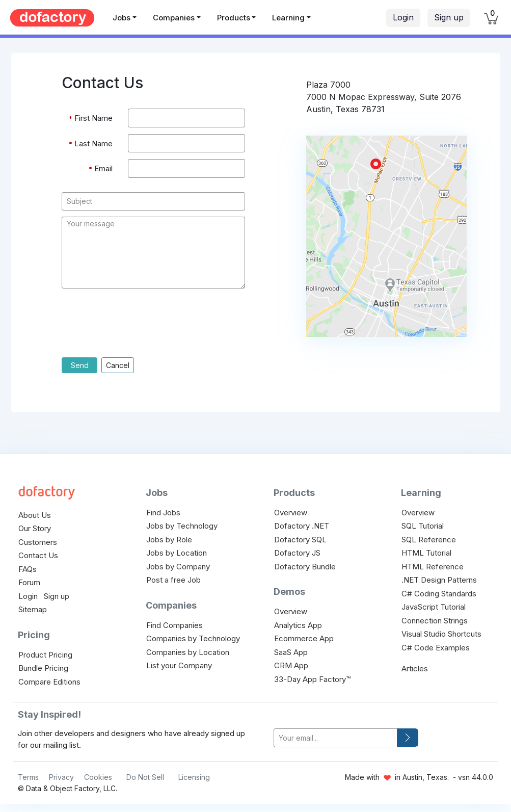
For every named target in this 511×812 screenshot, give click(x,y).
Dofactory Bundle (305, 567)
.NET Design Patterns (439, 580)
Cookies (98, 777)
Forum (29, 582)
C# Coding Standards (439, 594)
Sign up (449, 17)
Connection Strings (435, 621)
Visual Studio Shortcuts (441, 634)
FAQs (28, 569)
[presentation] (139, 326)
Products (234, 18)
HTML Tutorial (426, 553)
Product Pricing (45, 655)
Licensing (194, 777)
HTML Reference (433, 567)
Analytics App (298, 625)
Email (101, 169)
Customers (38, 542)
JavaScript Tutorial (434, 607)
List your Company (179, 665)
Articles (415, 669)
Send (80, 365)
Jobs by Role (169, 540)
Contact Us (38, 555)
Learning (288, 18)
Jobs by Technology (182, 526)
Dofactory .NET (302, 526)
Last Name (91, 144)
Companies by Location (188, 652)
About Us (35, 515)
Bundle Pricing (43, 668)
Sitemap (33, 609)
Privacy (61, 777)
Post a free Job (173, 580)
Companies (174, 18)
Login (403, 17)
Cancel (118, 365)
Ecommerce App (304, 638)
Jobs (122, 18)
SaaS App (291, 652)
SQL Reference (429, 540)
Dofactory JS (297, 553)
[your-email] (335, 738)
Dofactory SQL (300, 540)
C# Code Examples (436, 648)
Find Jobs (163, 513)
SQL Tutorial (423, 526)
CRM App (291, 665)
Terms (28, 777)
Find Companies (174, 625)
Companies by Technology (193, 638)
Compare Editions (49, 682)
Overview (291, 513)
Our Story (35, 528)
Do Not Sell (145, 777)
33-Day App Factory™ (312, 679)
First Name (91, 119)
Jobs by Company (178, 567)
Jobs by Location (177, 553)
